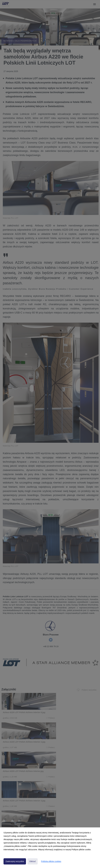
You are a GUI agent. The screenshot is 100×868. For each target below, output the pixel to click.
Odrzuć (33, 861)
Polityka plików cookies (51, 861)
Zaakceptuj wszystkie (15, 861)
